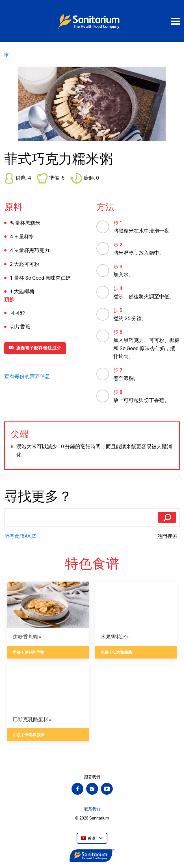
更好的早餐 (34, 652)
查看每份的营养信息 (27, 376)
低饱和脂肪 (122, 652)
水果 (105, 652)
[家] (92, 21)
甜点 (17, 735)
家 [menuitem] (7, 55)
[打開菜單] (176, 21)
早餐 (17, 652)
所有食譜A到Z (20, 536)
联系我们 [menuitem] (92, 809)
